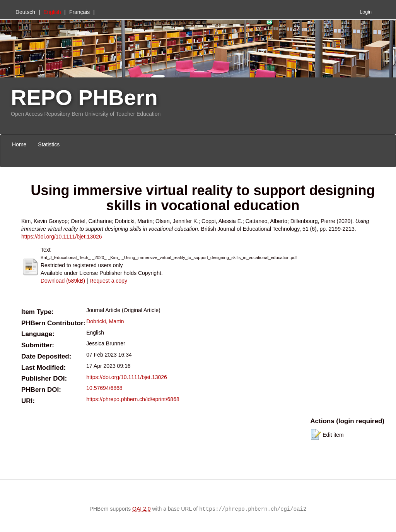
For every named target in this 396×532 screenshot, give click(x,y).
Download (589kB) (63, 281)
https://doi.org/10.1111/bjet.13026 (62, 237)
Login (366, 12)
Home (19, 144)
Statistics (49, 144)
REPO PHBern (84, 97)
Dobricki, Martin (105, 321)
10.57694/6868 (104, 388)
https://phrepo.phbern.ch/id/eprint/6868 (133, 399)
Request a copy (108, 281)
